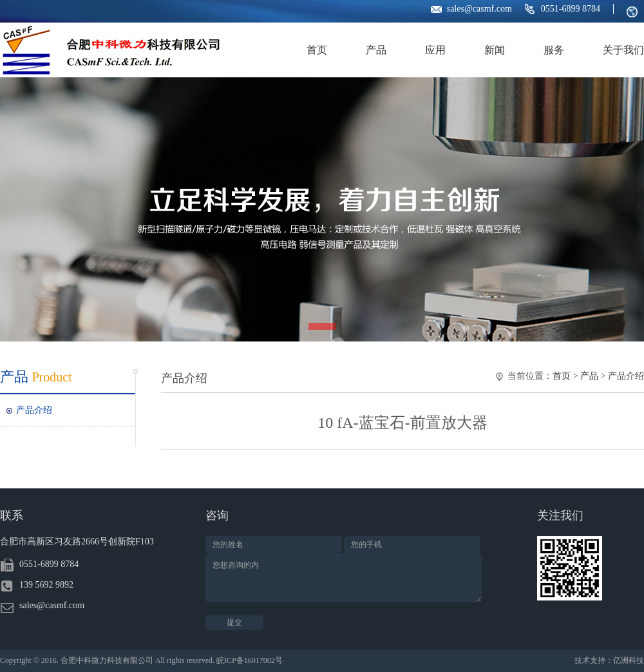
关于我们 (623, 50)
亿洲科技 (629, 660)
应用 (435, 50)
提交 (234, 622)
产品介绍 (34, 410)
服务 (554, 50)
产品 (376, 50)
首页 (317, 50)
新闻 (495, 50)
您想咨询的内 (344, 578)
